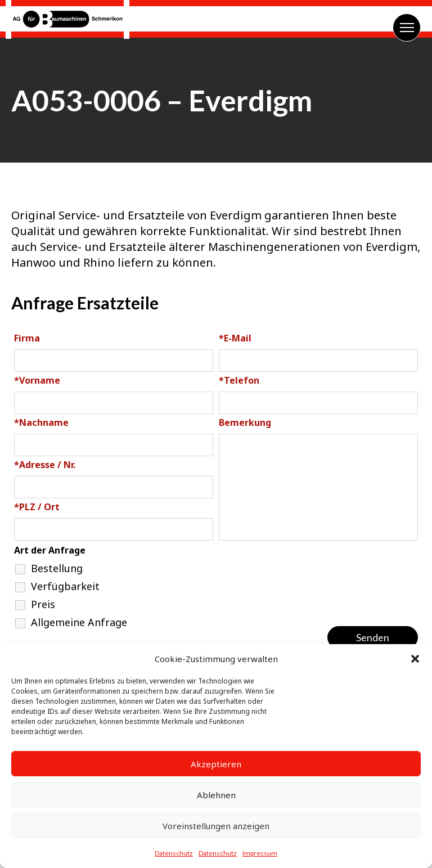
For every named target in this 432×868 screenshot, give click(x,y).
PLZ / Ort (37, 507)
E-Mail (235, 338)
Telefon (239, 380)
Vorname (37, 380)
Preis (43, 604)
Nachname (41, 422)
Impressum (260, 853)
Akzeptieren (216, 764)
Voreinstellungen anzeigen (216, 826)
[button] (415, 659)
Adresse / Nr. (45, 465)
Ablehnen (216, 795)
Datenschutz (174, 853)
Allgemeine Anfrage (79, 622)
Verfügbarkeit (65, 586)
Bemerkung (245, 422)
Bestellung (57, 568)
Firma (27, 338)
